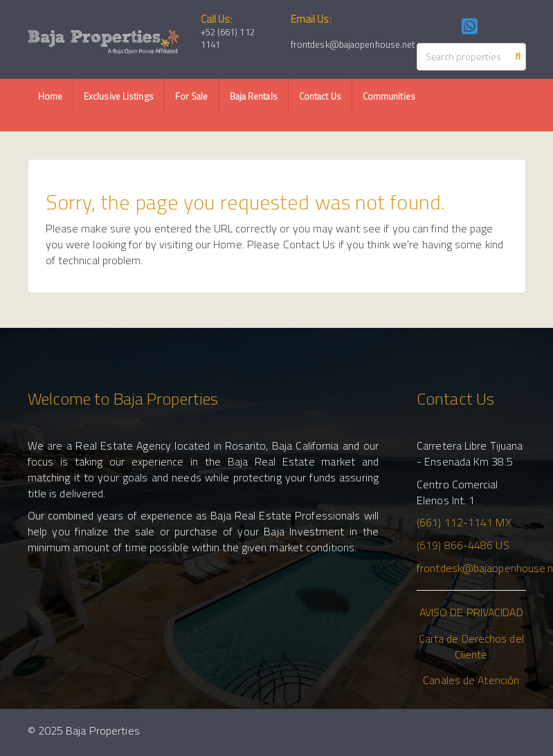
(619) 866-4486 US (463, 545)
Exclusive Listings (119, 96)
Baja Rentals (254, 96)
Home (50, 96)
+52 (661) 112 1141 (228, 38)
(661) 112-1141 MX (464, 522)
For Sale (192, 96)
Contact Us (320, 96)
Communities (389, 96)
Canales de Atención (471, 680)
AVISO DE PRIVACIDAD (471, 612)
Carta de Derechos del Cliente (471, 646)
